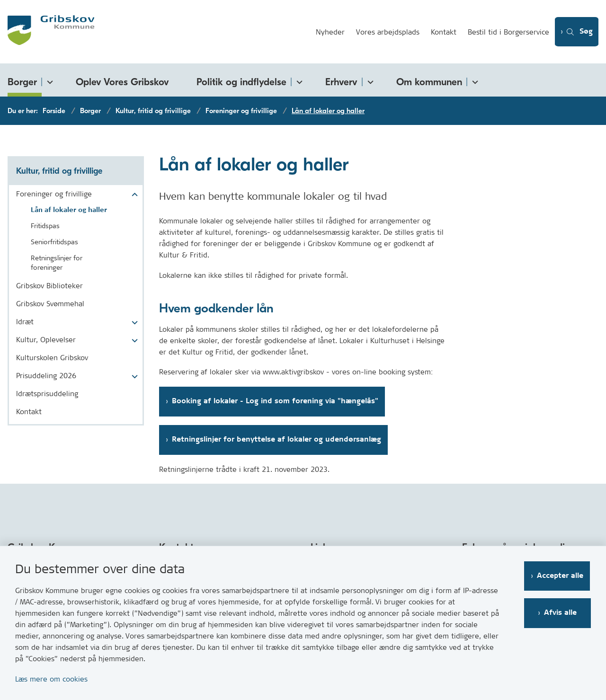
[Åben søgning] (576, 32)
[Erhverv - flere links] (369, 80)
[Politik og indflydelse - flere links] (298, 80)
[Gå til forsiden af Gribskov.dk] (154, 32)
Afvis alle (561, 613)
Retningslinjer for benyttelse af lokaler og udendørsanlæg (276, 439)
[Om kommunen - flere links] (473, 80)
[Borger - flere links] (48, 80)
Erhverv (341, 82)
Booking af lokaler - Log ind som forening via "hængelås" (275, 401)
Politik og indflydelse (241, 82)
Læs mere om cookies (51, 679)
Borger (22, 82)
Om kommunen (429, 82)
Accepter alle (561, 576)
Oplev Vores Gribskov (122, 82)
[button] (132, 195)
